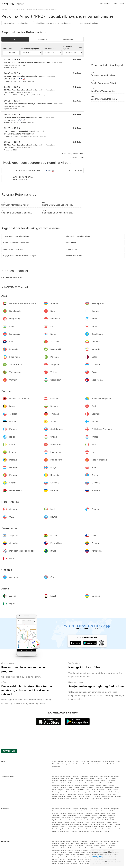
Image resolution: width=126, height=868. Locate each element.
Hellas (54, 790)
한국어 (83, 762)
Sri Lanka (113, 778)
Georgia (107, 776)
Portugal (97, 792)
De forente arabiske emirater (62, 776)
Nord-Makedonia (67, 792)
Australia (74, 799)
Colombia (81, 796)
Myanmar (55, 781)
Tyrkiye (81, 783)
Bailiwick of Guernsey (112, 787)
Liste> (80, 48)
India (68, 778)
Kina (101, 776)
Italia (87, 790)
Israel (62, 778)
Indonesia (56, 778)
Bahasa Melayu (96, 762)
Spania (76, 787)
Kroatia (67, 790)
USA (114, 794)
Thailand (64, 783)
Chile (74, 796)
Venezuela (61, 799)
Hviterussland (71, 794)
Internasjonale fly (70, 39)
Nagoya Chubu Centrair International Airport (20, 256)
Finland (83, 787)
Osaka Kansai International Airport (16, 243)
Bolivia (69, 796)
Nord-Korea (111, 783)
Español (86, 764)
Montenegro (56, 792)
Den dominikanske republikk (112, 796)
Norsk (109, 764)
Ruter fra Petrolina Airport (89, 23)
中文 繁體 (68, 762)
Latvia (109, 790)
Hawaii (55, 796)
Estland (70, 787)
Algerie (87, 799)
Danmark (63, 787)
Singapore (56, 783)
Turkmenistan (73, 783)
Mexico (102, 794)
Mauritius (99, 799)
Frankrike (90, 787)
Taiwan (87, 783)
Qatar (103, 781)
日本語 (54, 762)
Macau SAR (72, 781)
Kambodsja (85, 778)
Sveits (105, 785)
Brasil (54, 799)
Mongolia (63, 781)
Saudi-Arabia (111, 781)
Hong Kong (115, 776)
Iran (72, 778)
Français (72, 764)
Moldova (116, 790)
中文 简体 (76, 762)
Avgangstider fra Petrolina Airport (17, 23)
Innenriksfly (42, 39)
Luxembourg (101, 790)
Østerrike (70, 785)
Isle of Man (80, 790)
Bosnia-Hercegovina (82, 785)
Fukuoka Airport (72, 249)
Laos (107, 778)
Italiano (93, 764)
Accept (107, 861)
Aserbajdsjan (84, 776)
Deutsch (79, 764)
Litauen (93, 790)
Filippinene (89, 781)
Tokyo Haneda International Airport (16, 236)
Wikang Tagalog (62, 764)
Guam (81, 799)
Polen (91, 792)
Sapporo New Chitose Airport (14, 249)
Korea (92, 778)
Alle (15, 39)
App (115, 4)
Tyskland (55, 787)
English (61, 762)
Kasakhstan (100, 778)
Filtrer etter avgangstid (30, 49)
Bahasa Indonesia (109, 762)
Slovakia (62, 794)
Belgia (92, 785)
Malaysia (80, 781)
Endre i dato (8, 49)
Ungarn (61, 790)
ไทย (88, 762)
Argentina (62, 796)
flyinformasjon (105, 4)
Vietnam (94, 783)
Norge (85, 792)
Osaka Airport (71, 243)
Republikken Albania (59, 785)
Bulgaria (99, 785)
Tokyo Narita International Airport (78, 236)
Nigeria (106, 799)
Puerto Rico (90, 796)
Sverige (118, 792)
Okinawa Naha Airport (74, 256)
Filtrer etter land (49, 49)
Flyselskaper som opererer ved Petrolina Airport (54, 23)
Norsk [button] (122, 4)
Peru (68, 799)
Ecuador (98, 796)
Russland (88, 794)
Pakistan (97, 781)
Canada (95, 794)
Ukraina (80, 794)
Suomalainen (101, 764)
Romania (104, 792)
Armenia (75, 776)
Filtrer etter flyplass (67, 47)
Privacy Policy (98, 857)
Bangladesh (94, 776)
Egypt (93, 799)
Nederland (78, 792)
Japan (77, 778)
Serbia (111, 792)
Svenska (116, 764)
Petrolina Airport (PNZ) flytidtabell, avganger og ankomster (57, 16)
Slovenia (55, 794)
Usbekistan (102, 783)
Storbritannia (99, 787)
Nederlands (56, 766)
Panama (108, 794)
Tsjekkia (112, 785)
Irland (73, 790)
